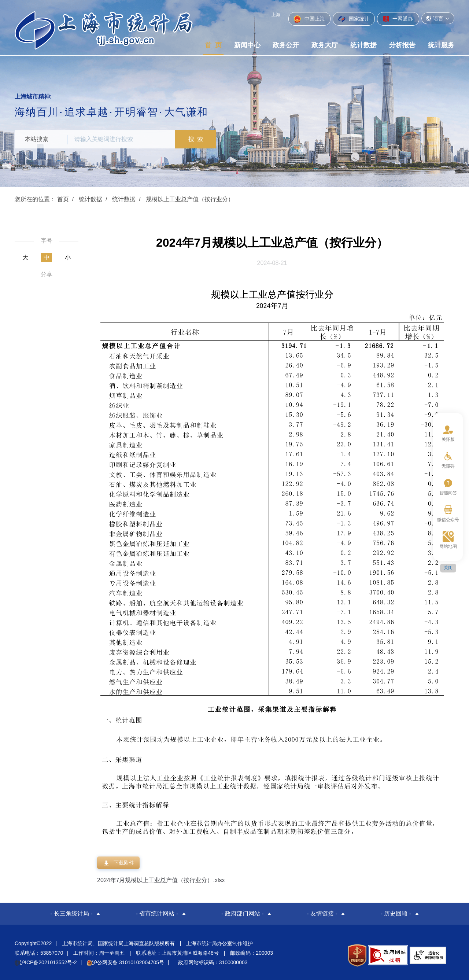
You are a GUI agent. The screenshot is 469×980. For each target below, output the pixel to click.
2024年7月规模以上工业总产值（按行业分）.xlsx (161, 880)
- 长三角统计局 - (71, 913)
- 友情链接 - (322, 913)
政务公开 (286, 45)
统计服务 (441, 45)
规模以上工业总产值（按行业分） (190, 199)
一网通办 (398, 19)
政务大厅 (325, 45)
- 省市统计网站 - (157, 913)
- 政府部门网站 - (243, 913)
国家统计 (354, 19)
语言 (438, 18)
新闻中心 (247, 45)
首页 (63, 199)
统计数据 (363, 45)
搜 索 (196, 139)
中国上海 (309, 19)
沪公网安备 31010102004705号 (125, 962)
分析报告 (402, 45)
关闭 (448, 568)
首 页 (213, 45)
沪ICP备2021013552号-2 (46, 962)
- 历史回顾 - (396, 913)
